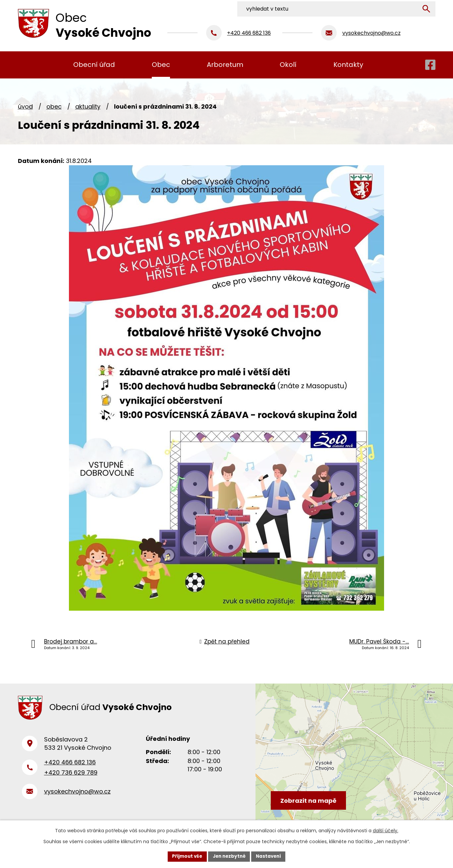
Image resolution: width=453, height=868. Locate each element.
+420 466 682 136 (70, 765)
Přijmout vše (185, 856)
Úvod (25, 106)
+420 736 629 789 (71, 775)
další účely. (386, 830)
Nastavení (270, 856)
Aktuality (88, 106)
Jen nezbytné (229, 856)
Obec (54, 106)
